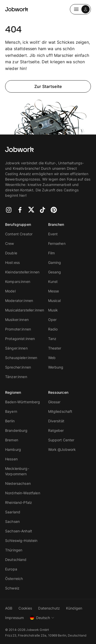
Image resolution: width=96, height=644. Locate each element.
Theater (55, 348)
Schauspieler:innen (21, 358)
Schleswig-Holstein (21, 540)
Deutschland (16, 560)
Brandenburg (16, 430)
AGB (9, 608)
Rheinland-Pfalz (19, 502)
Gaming (55, 262)
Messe (54, 291)
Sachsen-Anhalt (19, 531)
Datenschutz (49, 608)
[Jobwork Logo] (17, 9)
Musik (53, 310)
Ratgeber (56, 430)
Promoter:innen (18, 329)
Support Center (61, 440)
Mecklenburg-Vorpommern (17, 471)
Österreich (14, 579)
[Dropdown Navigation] (80, 9)
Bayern (11, 411)
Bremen (12, 440)
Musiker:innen (17, 320)
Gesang (55, 272)
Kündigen (74, 608)
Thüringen (14, 550)
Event (53, 234)
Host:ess (12, 262)
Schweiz (12, 588)
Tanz (52, 339)
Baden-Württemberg (23, 402)
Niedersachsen (18, 483)
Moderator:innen (19, 301)
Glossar (54, 402)
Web (52, 358)
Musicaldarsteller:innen (25, 310)
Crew (10, 243)
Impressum (14, 618)
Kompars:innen (18, 281)
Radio (53, 329)
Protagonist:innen (20, 339)
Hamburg (13, 449)
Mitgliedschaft (60, 411)
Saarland (13, 512)
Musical (55, 301)
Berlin (10, 421)
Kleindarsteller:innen (22, 272)
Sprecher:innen (18, 367)
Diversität (56, 421)
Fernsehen (57, 243)
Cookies (25, 608)
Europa (11, 569)
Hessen (11, 459)
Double (11, 253)
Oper (52, 320)
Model (10, 291)
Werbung (56, 367)
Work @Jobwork (62, 449)
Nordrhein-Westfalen (23, 493)
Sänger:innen (16, 348)
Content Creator (19, 234)
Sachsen (12, 521)
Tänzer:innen (16, 377)
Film (52, 253)
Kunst (53, 281)
